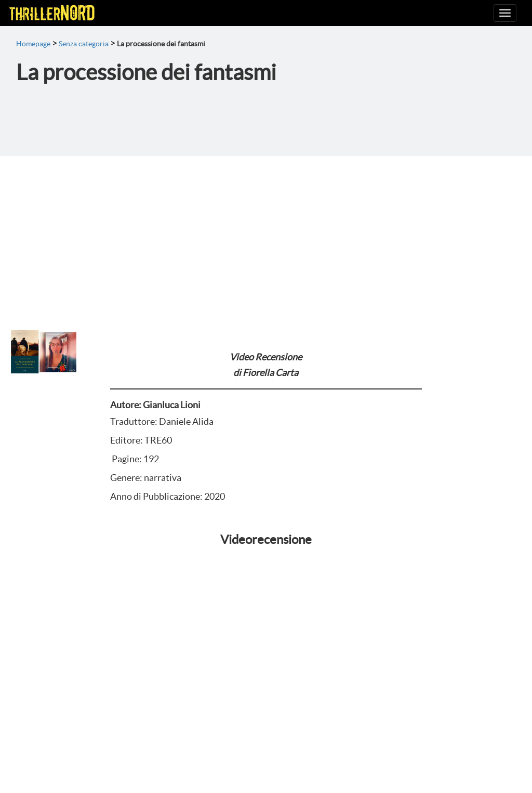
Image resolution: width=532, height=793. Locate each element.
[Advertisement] (266, 234)
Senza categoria (84, 44)
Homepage (33, 44)
